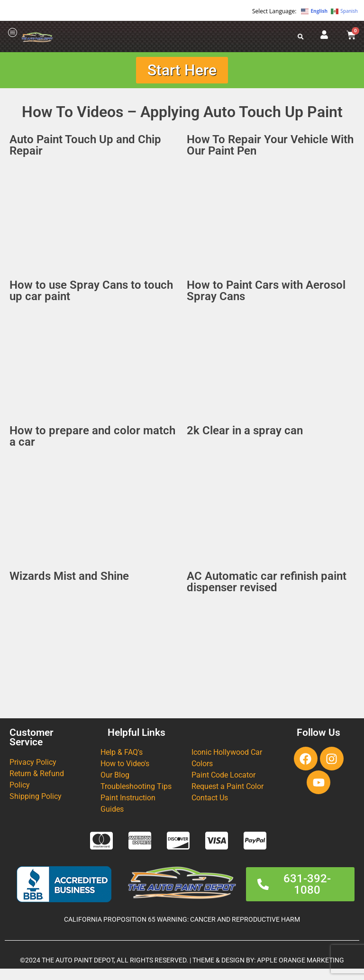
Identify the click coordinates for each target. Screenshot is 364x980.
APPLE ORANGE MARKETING (300, 960)
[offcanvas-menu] (13, 33)
